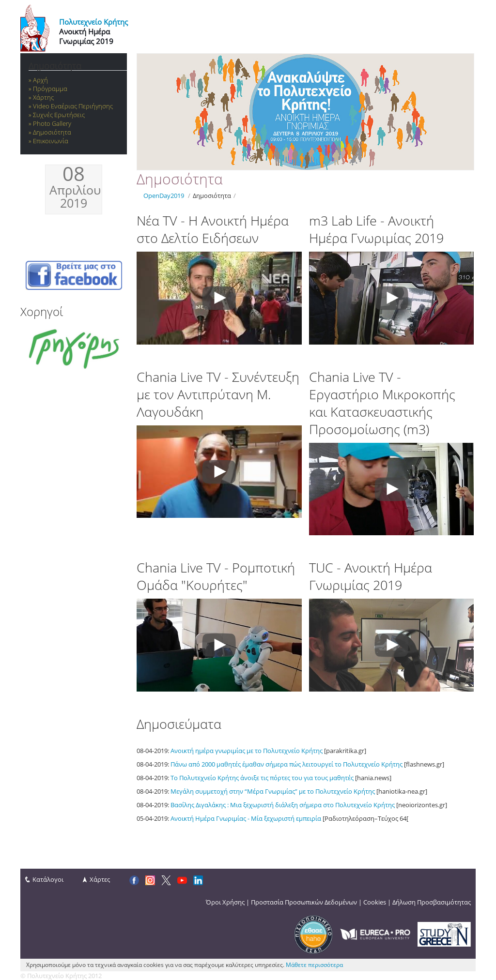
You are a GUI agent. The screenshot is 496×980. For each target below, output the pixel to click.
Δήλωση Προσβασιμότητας (432, 902)
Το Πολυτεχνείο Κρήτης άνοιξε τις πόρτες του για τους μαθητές (262, 778)
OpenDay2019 (164, 196)
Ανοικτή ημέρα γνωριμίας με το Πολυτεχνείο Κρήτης (247, 751)
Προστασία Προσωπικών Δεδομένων (304, 902)
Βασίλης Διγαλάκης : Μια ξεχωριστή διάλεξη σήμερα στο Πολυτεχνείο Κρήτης (283, 805)
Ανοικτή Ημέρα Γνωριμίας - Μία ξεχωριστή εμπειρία (246, 818)
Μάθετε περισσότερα (314, 965)
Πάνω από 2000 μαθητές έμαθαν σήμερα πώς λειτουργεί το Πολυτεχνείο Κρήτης (287, 764)
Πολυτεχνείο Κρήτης (93, 22)
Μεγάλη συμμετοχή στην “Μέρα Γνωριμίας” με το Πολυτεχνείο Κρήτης (273, 791)
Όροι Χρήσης (225, 902)
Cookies (375, 902)
